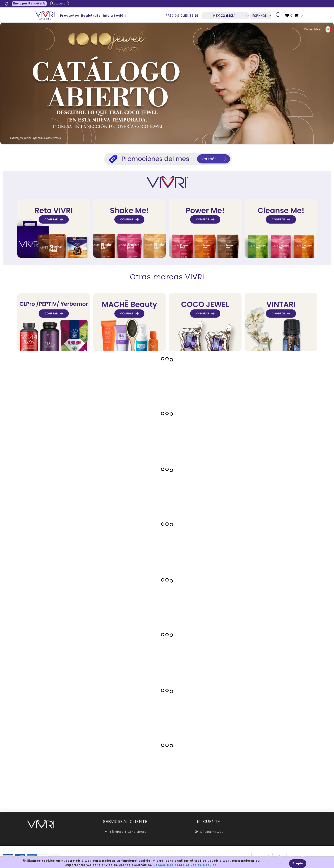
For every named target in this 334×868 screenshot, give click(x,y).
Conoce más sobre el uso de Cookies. (186, 865)
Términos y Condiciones (125, 832)
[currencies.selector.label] (225, 16)
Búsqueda (280, 15)
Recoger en (60, 4)
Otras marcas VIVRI (167, 277)
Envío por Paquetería (29, 4)
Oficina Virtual (209, 832)
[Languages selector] (261, 16)
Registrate (91, 16)
